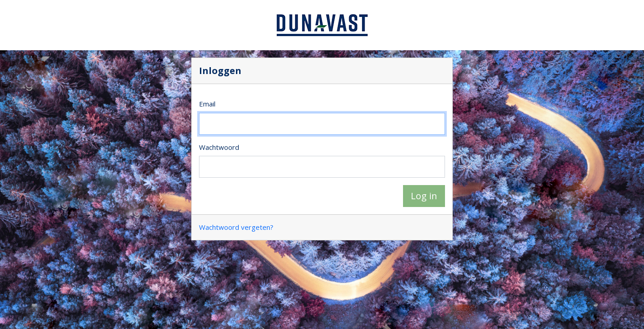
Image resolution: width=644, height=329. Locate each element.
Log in (424, 196)
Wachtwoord (219, 147)
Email (207, 104)
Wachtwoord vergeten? (236, 227)
